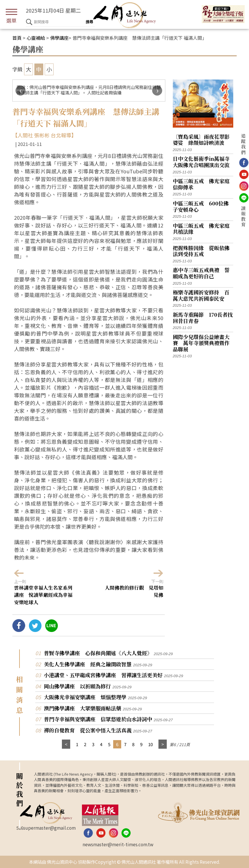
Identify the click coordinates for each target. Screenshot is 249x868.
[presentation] (20, 91)
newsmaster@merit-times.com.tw (118, 844)
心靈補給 (36, 38)
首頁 (17, 38)
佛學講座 (59, 38)
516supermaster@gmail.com (46, 828)
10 (150, 744)
